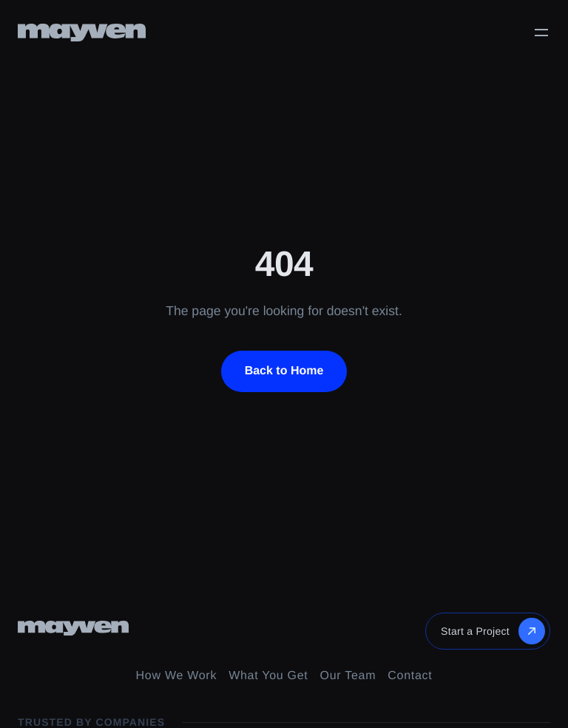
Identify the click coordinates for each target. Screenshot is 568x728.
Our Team (348, 676)
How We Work (177, 676)
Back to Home (284, 371)
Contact (410, 676)
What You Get (268, 676)
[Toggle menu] (541, 33)
